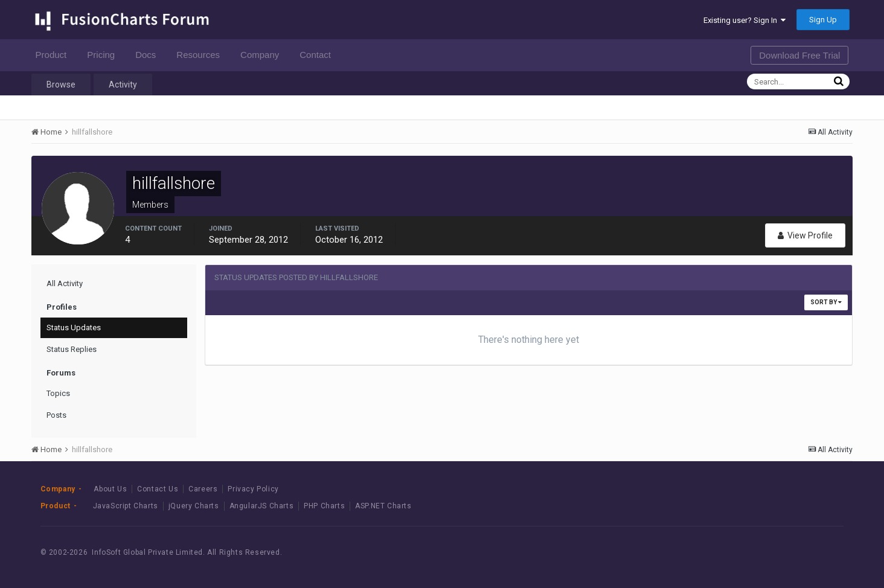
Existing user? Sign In (745, 20)
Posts (56, 415)
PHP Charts (324, 506)
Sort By (826, 302)
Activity (123, 85)
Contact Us (158, 489)
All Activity (65, 283)
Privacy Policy (253, 489)
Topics (58, 393)
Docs (149, 55)
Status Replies (72, 349)
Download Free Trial (799, 55)
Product (55, 55)
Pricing (104, 55)
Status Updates (74, 328)
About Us (110, 489)
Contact (319, 55)
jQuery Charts (194, 506)
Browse (61, 85)
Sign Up (823, 20)
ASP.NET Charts (383, 506)
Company (263, 55)
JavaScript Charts (126, 506)
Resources (201, 55)
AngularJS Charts (262, 506)
